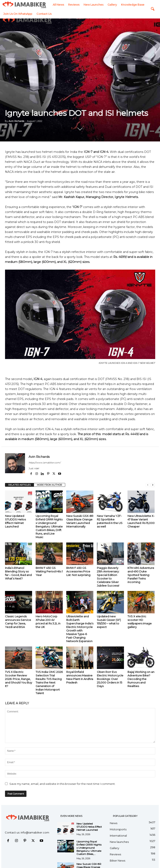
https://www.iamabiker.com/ (45, 463)
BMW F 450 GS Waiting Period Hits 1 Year (49, 571)
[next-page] (153, 485)
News (114, 823)
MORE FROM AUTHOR (49, 485)
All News (9, 5)
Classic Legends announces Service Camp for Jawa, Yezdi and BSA (18, 622)
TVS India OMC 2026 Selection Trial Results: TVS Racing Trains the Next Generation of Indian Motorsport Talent (49, 682)
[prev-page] (148, 485)
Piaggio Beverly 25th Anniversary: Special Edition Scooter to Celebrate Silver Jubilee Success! (108, 577)
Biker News (117, 861)
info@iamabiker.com (35, 832)
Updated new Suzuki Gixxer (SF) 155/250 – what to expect (109, 622)
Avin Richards (16, 121)
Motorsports (118, 829)
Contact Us (140, 5)
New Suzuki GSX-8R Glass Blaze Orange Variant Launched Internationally (80, 521)
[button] (152, 5)
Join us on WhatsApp (114, 5)
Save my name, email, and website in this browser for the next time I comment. (62, 784)
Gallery (63, 5)
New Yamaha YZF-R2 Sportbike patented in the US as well (110, 521)
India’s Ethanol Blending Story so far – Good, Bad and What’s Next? (18, 573)
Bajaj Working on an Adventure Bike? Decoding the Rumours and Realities (141, 679)
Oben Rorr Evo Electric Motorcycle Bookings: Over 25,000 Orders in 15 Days (110, 679)
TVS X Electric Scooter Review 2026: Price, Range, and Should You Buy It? (19, 679)
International (118, 836)
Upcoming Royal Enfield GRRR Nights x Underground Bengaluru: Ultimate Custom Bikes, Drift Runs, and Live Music (49, 526)
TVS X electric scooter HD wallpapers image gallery (140, 622)
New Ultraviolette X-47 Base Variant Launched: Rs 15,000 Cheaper (141, 521)
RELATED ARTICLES (19, 485)
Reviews (24, 5)
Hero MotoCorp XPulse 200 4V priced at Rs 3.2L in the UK (48, 622)
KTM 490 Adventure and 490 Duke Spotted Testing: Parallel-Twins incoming (141, 575)
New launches (44, 5)
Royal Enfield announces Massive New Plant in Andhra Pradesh (80, 677)
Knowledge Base (83, 5)
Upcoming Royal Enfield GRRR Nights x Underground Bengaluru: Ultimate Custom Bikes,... (89, 848)
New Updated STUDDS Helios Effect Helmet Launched (15, 521)
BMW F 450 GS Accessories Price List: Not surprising (78, 571)
